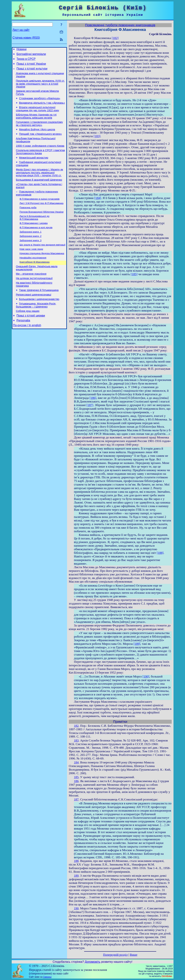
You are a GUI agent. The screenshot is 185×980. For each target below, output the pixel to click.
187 (76, 799)
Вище (134, 955)
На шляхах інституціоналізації (34, 298)
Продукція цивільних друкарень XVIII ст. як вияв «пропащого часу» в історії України (40, 87)
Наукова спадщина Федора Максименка (42, 271)
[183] (97, 136)
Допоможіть (92, 962)
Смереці (47, 977)
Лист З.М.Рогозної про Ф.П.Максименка (42, 217)
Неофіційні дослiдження (33, 276)
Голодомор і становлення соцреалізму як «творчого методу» (39, 131)
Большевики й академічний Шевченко (39, 192)
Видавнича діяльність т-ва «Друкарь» (42, 108)
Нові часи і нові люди (31, 266)
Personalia (23, 345)
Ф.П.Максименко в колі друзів (36, 243)
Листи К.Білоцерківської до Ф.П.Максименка (35, 232)
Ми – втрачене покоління (31, 293)
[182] (115, 38)
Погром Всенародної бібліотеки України (42, 226)
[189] (137, 644)
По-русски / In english (27, 350)
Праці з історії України (31, 66)
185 (76, 777)
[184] (98, 198)
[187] (90, 405)
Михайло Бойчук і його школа (37, 137)
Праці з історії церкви (31, 339)
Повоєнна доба (28, 222)
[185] (134, 274)
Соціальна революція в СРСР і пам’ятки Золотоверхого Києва (40, 162)
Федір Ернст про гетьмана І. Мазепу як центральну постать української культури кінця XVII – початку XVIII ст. (40, 184)
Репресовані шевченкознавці (34, 316)
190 (76, 908)
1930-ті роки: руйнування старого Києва (40, 155)
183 (76, 740)
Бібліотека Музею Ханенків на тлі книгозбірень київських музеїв (36, 123)
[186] (93, 398)
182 (76, 726)
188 (76, 861)
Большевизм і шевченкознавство (39, 321)
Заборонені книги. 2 (31, 252)
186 (76, 781)
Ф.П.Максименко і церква (34, 238)
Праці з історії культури (32, 71)
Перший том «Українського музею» (40, 142)
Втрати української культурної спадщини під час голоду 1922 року (38, 115)
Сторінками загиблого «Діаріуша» (40, 103)
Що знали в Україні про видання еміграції (43, 262)
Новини (22, 50)
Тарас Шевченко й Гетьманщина (39, 311)
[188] (160, 553)
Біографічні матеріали (31, 55)
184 (76, 762)
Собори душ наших (28, 334)
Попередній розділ (115, 955)
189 (76, 876)
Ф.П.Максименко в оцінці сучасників (40, 212)
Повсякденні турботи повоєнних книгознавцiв (120, 25)
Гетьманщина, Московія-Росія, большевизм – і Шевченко (36, 328)
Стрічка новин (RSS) (26, 38)
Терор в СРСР (26, 60)
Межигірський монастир (34, 168)
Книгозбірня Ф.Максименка (35, 280)
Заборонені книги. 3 (31, 257)
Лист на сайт (21, 30)
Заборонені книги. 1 (31, 248)
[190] (146, 676)
